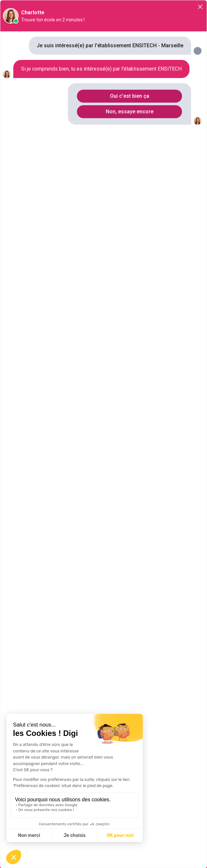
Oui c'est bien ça (130, 96)
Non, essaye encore (130, 112)
